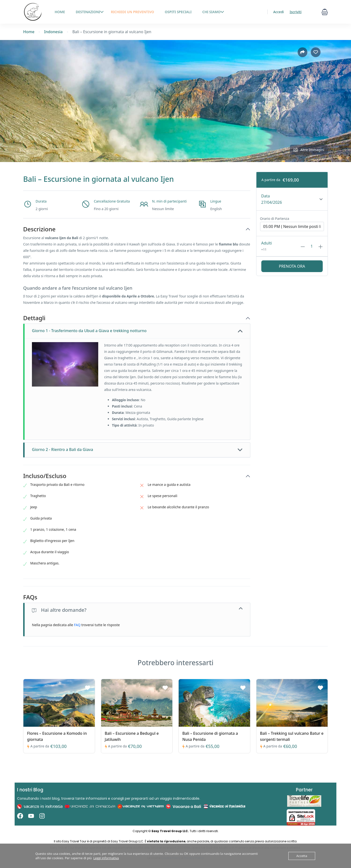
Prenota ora (292, 266)
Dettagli (34, 318)
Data (266, 196)
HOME (60, 12)
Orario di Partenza (275, 219)
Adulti (267, 243)
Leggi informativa (106, 858)
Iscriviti (296, 12)
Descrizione (39, 229)
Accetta (302, 856)
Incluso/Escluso (45, 476)
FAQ (77, 625)
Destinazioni (90, 12)
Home (29, 32)
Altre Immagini (309, 150)
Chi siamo (213, 12)
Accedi (278, 12)
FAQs (30, 597)
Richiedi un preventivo (132, 12)
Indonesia (53, 32)
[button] (325, 12)
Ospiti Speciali (178, 12)
